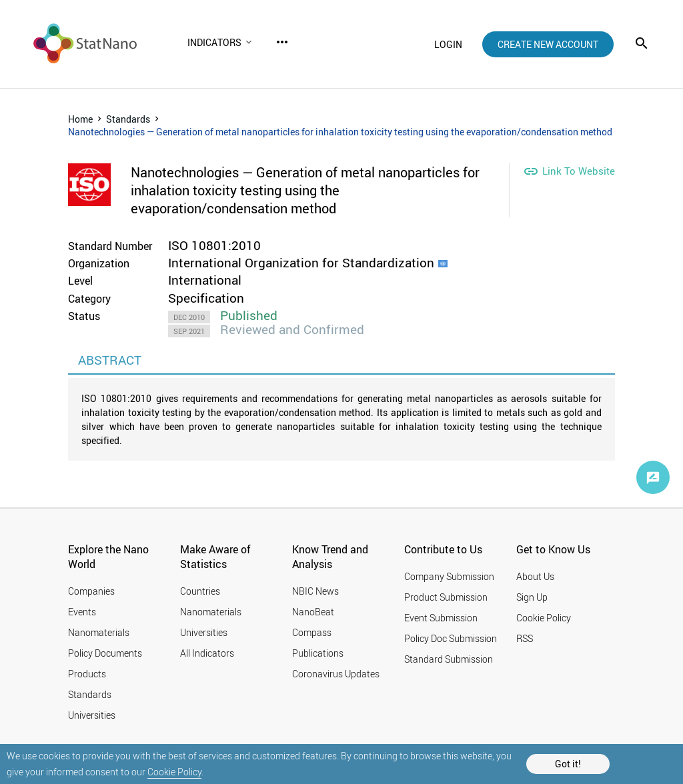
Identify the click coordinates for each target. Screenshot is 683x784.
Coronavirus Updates (336, 674)
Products (87, 674)
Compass (312, 632)
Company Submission (449, 576)
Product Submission (446, 597)
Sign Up (532, 597)
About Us (535, 576)
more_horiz (282, 42)
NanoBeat (313, 612)
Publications (318, 653)
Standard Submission (449, 659)
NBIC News (315, 591)
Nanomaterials (99, 632)
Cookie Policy (174, 772)
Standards (128, 119)
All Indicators (207, 653)
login (448, 44)
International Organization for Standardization (301, 263)
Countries (200, 591)
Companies (91, 591)
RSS (525, 638)
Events (82, 612)
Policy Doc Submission (451, 638)
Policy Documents (105, 653)
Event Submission (441, 618)
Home (80, 119)
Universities (92, 715)
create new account (548, 44)
